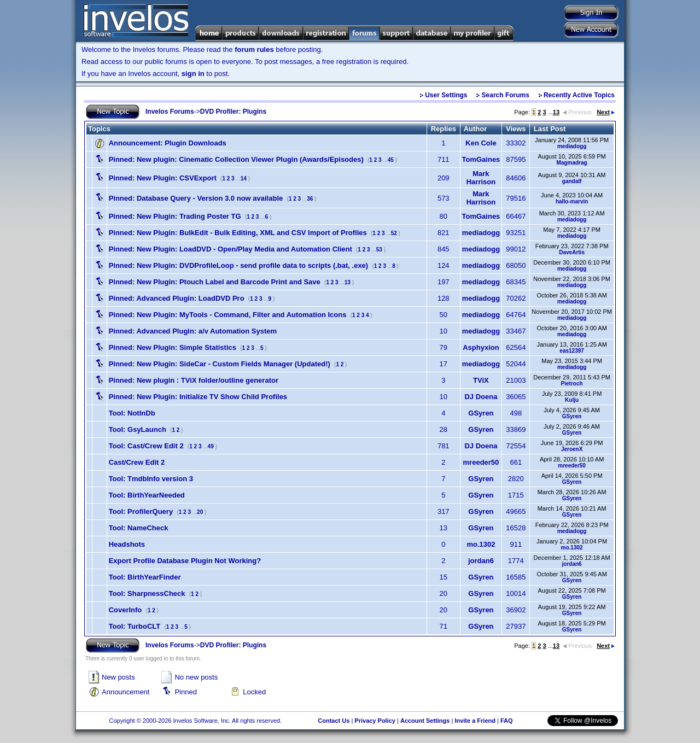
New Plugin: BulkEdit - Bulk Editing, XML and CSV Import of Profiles (238, 233)
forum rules (254, 49)
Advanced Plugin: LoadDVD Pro (177, 298)
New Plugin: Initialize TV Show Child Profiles (198, 397)
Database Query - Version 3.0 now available (196, 198)
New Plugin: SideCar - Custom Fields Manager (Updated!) (220, 364)
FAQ (507, 721)
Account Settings (425, 721)
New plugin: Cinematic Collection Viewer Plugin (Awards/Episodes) (236, 159)
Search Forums (506, 95)
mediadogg (572, 146)
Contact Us (334, 721)
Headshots (127, 544)
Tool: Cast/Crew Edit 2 (146, 446)
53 (379, 250)
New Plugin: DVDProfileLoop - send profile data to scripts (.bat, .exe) (239, 265)
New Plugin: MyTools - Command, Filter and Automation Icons (228, 315)
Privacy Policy (375, 721)
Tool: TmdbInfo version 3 (151, 479)
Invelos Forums (170, 112)
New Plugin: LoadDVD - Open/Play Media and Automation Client (231, 249)
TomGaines (481, 159)
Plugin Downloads (168, 143)
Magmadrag (572, 163)
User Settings (446, 95)
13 (556, 112)
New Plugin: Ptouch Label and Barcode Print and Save (215, 282)
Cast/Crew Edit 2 (137, 462)
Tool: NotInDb (132, 413)
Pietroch (572, 384)
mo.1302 (481, 544)
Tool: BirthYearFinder (145, 577)
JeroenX (572, 449)
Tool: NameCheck (139, 528)
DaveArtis (572, 252)
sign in (193, 74)
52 (394, 233)
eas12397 (572, 351)
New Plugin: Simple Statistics (173, 347)
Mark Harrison (481, 178)
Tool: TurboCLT (135, 626)
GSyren (481, 413)
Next (606, 112)
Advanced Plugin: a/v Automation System (193, 331)
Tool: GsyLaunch (138, 429)
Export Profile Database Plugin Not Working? (185, 561)
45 (391, 160)
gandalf (572, 181)
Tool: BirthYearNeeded (147, 495)
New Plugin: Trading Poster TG (175, 216)
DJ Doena (481, 397)
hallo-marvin (572, 201)
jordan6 (481, 561)
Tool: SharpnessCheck (147, 593)
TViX (481, 380)
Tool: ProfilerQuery (141, 511)
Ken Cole (481, 143)
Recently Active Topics (579, 95)
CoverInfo (126, 610)
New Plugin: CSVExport (163, 178)
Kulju (572, 400)
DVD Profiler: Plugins (233, 112)
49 (211, 446)
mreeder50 (481, 462)
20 (200, 512)
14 (244, 179)
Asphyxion (481, 347)
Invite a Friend (475, 721)
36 (310, 199)
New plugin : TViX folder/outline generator (194, 380)
